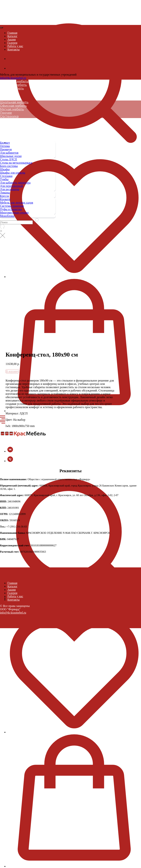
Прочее (6, 92)
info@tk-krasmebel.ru (13, 78)
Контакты (14, 49)
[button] (74, 77)
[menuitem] (28, 163)
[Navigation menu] (3, 417)
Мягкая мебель (12, 88)
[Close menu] (1, 28)
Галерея (12, 43)
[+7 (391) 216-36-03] (10, 461)
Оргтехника (9, 95)
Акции (12, 39)
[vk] (10, 451)
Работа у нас (15, 46)
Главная (12, 33)
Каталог (12, 36)
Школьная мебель (14, 81)
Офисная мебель (13, 85)
